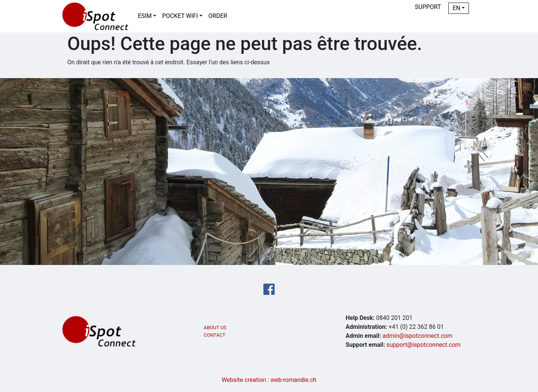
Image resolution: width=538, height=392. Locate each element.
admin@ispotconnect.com (418, 336)
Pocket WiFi (180, 16)
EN (456, 8)
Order (218, 16)
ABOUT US (215, 328)
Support (428, 7)
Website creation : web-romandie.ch (269, 380)
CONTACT (214, 335)
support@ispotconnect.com (424, 345)
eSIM (145, 16)
